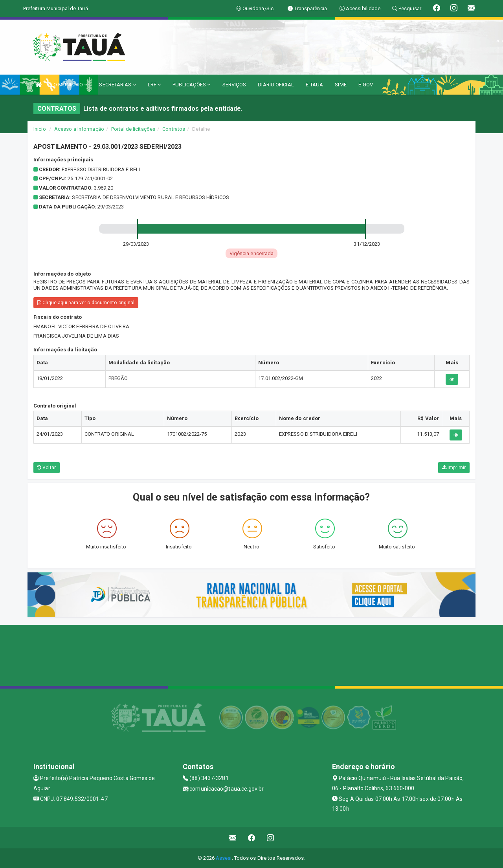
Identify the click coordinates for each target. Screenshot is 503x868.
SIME (341, 85)
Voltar (47, 468)
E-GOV (366, 85)
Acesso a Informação (79, 129)
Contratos (174, 129)
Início (40, 129)
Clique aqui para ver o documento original (86, 303)
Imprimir (454, 468)
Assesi (224, 858)
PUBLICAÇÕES (191, 85)
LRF (154, 85)
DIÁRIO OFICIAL (276, 85)
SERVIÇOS (234, 85)
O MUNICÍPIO (70, 85)
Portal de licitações (133, 129)
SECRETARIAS (117, 85)
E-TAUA (315, 85)
